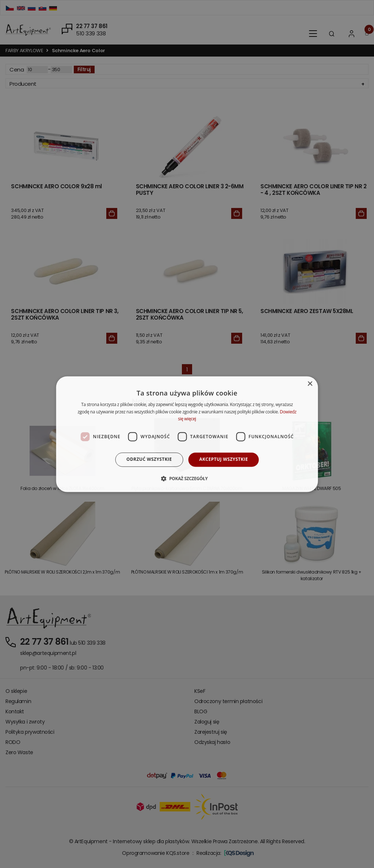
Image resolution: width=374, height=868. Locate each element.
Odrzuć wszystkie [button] (149, 460)
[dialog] (187, 434)
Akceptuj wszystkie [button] (224, 460)
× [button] (310, 384)
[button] (187, 478)
